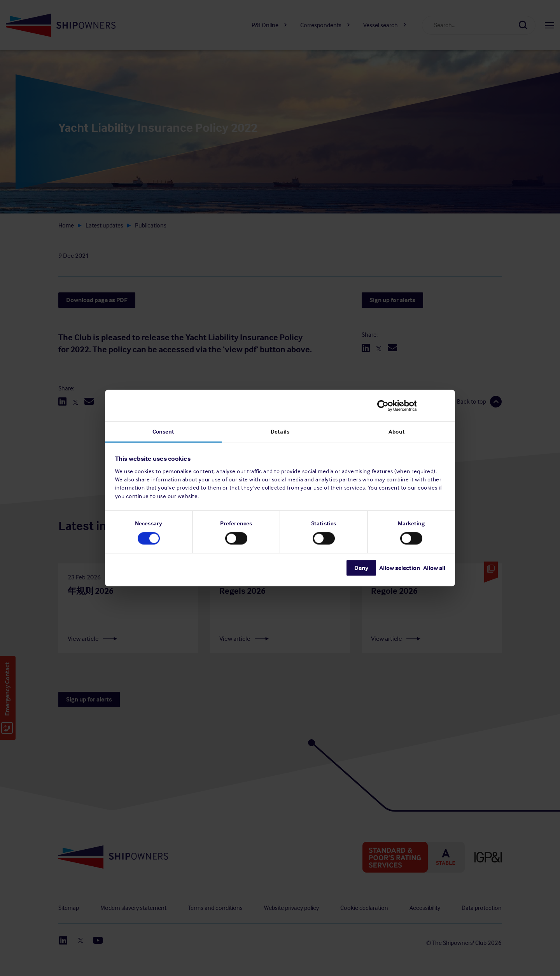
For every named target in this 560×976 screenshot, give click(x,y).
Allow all (434, 568)
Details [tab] (280, 432)
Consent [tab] (164, 432)
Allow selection (400, 568)
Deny (361, 568)
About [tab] (397, 432)
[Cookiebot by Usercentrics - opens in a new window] (411, 406)
